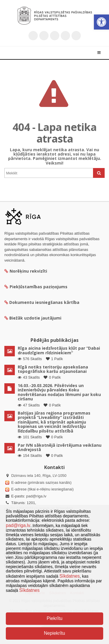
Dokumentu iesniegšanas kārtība (44, 302)
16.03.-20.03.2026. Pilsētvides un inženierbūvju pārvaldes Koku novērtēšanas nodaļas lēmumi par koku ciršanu (59, 392)
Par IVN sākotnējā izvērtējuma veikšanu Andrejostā (60, 447)
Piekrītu (54, 618)
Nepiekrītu (54, 633)
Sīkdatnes (69, 576)
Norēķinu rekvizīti (26, 271)
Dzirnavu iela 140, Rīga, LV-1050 (39, 476)
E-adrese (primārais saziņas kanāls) (41, 482)
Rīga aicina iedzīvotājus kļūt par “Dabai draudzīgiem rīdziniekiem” (59, 350)
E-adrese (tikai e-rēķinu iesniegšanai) (42, 489)
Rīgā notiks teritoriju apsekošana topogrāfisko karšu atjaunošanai (53, 369)
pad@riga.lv (36, 496)
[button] (101, 22)
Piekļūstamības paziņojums (36, 287)
